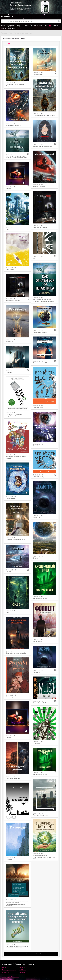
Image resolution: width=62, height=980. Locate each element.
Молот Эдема (38, 641)
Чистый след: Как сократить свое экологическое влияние (17, 947)
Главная (4, 33)
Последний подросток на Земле (44, 115)
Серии (4, 28)
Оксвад (8, 572)
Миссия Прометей (39, 187)
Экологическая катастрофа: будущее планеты (15, 85)
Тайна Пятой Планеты (13, 125)
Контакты (5, 972)
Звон (8, 612)
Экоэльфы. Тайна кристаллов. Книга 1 (16, 457)
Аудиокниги (11, 26)
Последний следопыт (40, 815)
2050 (35, 258)
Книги (3, 26)
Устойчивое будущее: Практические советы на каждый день (44, 857)
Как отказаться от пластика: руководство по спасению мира (17, 157)
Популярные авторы (9, 970)
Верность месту (39, 408)
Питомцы (9, 859)
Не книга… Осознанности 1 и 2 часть (16, 540)
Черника (9, 189)
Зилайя (36, 558)
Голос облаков (38, 75)
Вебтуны (19, 26)
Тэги (10, 33)
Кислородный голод (40, 599)
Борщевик (36, 744)
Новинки (5, 968)
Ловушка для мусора (40, 332)
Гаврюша (9, 372)
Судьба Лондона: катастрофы (16, 653)
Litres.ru (22, 968)
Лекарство (37, 517)
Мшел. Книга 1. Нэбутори (41, 703)
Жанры (26, 26)
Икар (8, 229)
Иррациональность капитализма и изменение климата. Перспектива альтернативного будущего (17, 903)
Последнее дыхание (13, 778)
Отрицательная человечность (43, 146)
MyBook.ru (23, 972)
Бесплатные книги (36, 26)
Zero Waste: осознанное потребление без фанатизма (16, 415)
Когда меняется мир (13, 301)
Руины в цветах (11, 697)
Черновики (11, 28)
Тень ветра (10, 341)
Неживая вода (11, 499)
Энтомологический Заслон (42, 363)
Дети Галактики (38, 446)
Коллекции (55, 26)
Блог (46, 26)
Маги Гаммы (10, 270)
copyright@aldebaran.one (11, 977)
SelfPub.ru (23, 970)
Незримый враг (11, 819)
